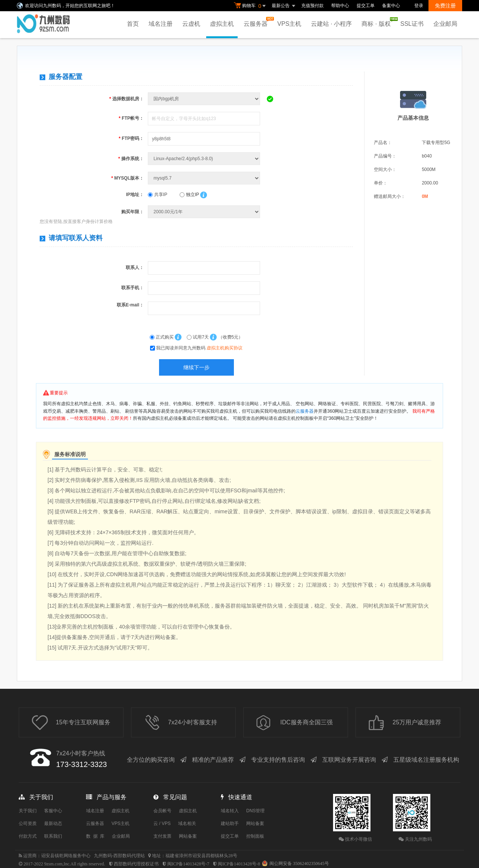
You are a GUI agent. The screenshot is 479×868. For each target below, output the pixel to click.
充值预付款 (312, 6)
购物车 (251, 6)
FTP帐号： (131, 118)
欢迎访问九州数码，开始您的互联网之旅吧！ (70, 6)
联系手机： (132, 288)
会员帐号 (162, 811)
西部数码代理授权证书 (136, 864)
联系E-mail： (130, 305)
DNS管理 (255, 811)
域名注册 (161, 24)
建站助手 (230, 823)
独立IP (189, 195)
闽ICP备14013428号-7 (188, 864)
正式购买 (162, 337)
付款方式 (28, 836)
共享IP (158, 195)
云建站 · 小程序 (331, 24)
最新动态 (53, 823)
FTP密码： (131, 138)
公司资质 (28, 823)
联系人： (135, 268)
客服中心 (53, 811)
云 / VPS (162, 823)
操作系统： (131, 159)
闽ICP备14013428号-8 (239, 864)
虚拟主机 (222, 24)
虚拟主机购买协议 (225, 348)
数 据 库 (95, 836)
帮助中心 (340, 6)
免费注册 (445, 6)
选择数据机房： (126, 99)
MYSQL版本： (127, 178)
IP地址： (135, 195)
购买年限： (132, 212)
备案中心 (391, 6)
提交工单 (366, 6)
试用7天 (198, 337)
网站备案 (188, 836)
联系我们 (53, 836)
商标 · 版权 (378, 22)
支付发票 (162, 836)
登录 (419, 6)
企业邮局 (445, 24)
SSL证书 (412, 24)
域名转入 (230, 811)
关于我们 (28, 811)
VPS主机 (289, 24)
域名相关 (187, 823)
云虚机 (191, 24)
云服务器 (257, 22)
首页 (133, 24)
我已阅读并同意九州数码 (199, 348)
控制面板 (255, 836)
